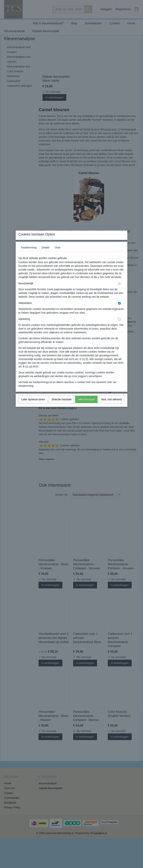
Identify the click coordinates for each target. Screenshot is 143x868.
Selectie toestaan (62, 407)
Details (46, 255)
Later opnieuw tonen (33, 407)
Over (58, 255)
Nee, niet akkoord (112, 407)
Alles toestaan (86, 407)
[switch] (119, 291)
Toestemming (29, 255)
